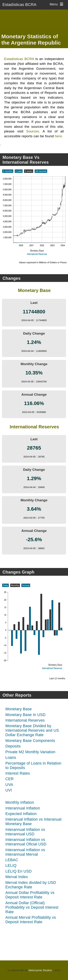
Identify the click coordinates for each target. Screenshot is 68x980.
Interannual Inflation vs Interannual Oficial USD (26, 842)
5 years (29, 171)
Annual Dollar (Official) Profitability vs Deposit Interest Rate (32, 907)
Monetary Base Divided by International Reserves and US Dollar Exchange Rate (32, 730)
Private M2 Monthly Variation (30, 752)
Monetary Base (19, 709)
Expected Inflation (21, 814)
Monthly (15, 585)
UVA (9, 785)
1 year (19, 171)
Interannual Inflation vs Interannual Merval (25, 852)
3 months (8, 171)
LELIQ (11, 866)
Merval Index (17, 877)
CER (10, 779)
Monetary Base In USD (25, 715)
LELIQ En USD (19, 871)
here (58, 136)
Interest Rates (18, 773)
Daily (5, 585)
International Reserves (25, 720)
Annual (26, 585)
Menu (57, 4)
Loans (11, 758)
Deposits (13, 746)
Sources (33, 131)
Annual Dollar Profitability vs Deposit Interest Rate (30, 895)
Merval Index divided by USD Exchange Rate (31, 885)
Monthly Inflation (20, 802)
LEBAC (12, 860)
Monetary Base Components (30, 741)
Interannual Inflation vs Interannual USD (25, 832)
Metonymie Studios (40, 970)
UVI (9, 790)
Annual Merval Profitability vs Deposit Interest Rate (31, 920)
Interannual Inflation (23, 808)
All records (41, 171)
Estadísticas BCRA (19, 5)
